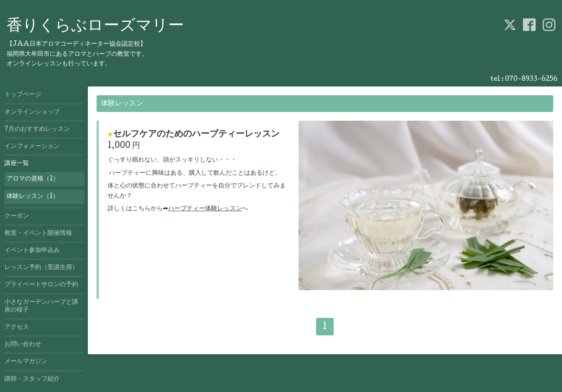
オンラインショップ (32, 112)
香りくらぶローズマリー (95, 27)
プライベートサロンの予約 (41, 285)
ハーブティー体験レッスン (205, 209)
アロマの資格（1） (33, 179)
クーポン (17, 216)
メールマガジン (26, 362)
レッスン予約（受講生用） (41, 268)
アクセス (17, 327)
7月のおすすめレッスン (37, 129)
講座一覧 (17, 164)
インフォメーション (32, 147)
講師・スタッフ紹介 (32, 379)
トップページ (23, 95)
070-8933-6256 (531, 79)
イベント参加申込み (32, 251)
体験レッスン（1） (33, 197)
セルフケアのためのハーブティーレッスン (196, 135)
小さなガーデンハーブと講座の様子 (41, 306)
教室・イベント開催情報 (38, 234)
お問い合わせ (23, 345)
